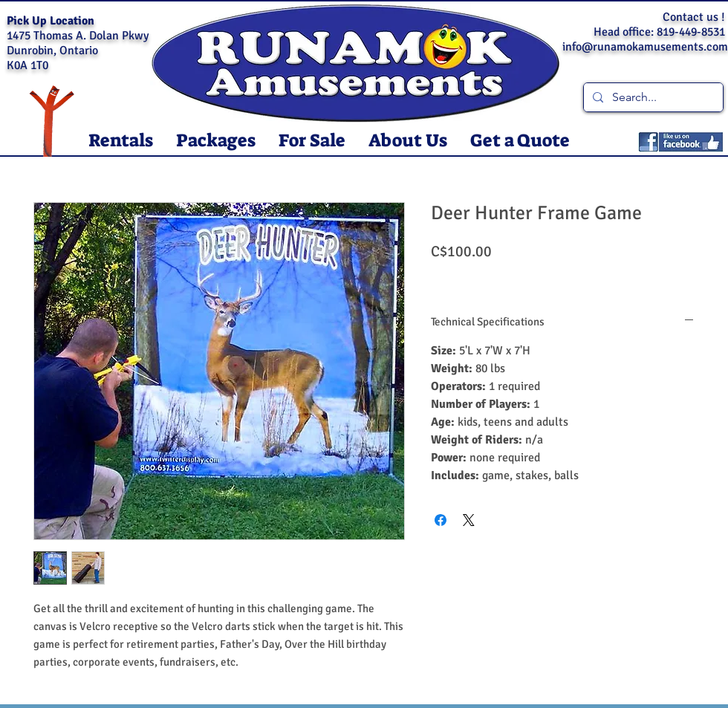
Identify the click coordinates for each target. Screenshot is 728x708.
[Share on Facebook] (441, 520)
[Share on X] (469, 520)
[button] (120, 141)
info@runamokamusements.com (645, 47)
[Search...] (652, 97)
